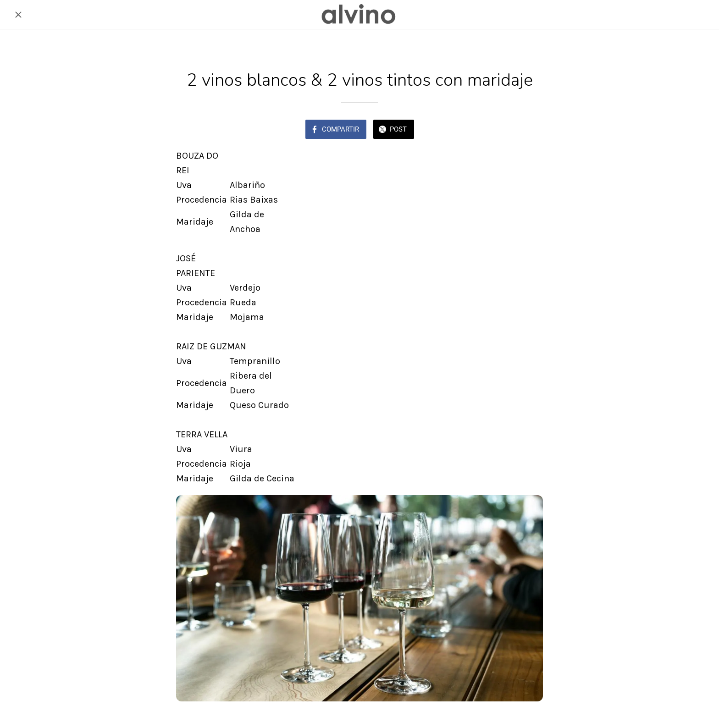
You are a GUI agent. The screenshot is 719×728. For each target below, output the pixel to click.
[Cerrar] (18, 15)
